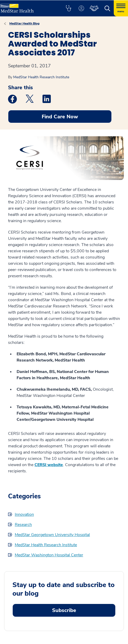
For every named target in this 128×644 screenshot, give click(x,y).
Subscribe (64, 610)
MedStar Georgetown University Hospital (52, 535)
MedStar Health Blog (24, 23)
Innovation (24, 514)
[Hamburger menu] (121, 8)
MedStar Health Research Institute (41, 77)
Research (23, 525)
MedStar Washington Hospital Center (49, 555)
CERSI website (49, 465)
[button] (68, 8)
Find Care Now (60, 117)
